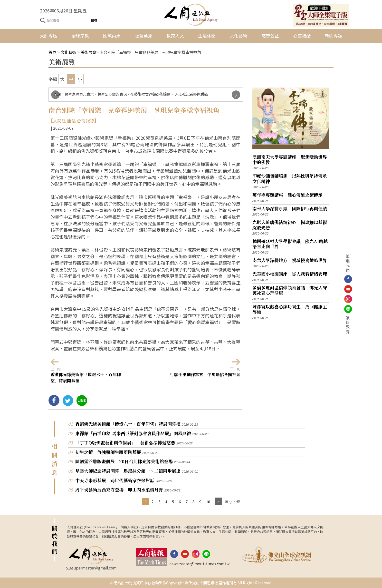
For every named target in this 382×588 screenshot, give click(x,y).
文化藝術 (239, 36)
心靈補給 (302, 36)
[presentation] (55, 95)
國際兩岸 (112, 36)
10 (208, 501)
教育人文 (175, 36)
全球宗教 (80, 36)
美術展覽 (88, 52)
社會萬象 (143, 36)
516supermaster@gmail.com (91, 568)
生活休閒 (207, 36)
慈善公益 (270, 36)
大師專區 (48, 36)
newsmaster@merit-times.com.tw (199, 564)
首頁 (52, 52)
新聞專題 (334, 36)
